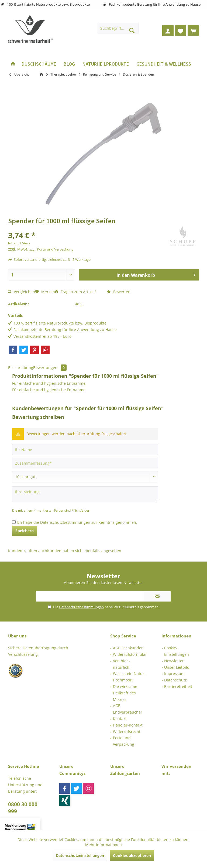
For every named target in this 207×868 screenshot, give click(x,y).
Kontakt (120, 719)
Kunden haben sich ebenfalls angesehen (84, 551)
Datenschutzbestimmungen (65, 522)
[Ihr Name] (85, 450)
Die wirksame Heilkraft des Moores (125, 693)
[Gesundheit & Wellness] (164, 64)
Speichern (25, 531)
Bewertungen (50, 368)
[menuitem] (193, 31)
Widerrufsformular (130, 654)
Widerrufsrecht (127, 732)
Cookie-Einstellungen (177, 651)
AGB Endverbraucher (128, 709)
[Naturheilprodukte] (106, 64)
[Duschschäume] (39, 64)
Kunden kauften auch (28, 551)
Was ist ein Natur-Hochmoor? (129, 677)
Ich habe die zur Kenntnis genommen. (77, 522)
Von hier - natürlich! (122, 664)
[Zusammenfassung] (85, 463)
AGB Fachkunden (128, 648)
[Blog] (69, 64)
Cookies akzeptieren (132, 855)
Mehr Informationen (103, 845)
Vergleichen (22, 292)
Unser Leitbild (177, 667)
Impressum (174, 673)
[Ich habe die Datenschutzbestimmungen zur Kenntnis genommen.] (14, 522)
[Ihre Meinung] (85, 494)
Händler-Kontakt (128, 725)
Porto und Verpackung (124, 741)
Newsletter (174, 661)
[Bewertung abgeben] (85, 477)
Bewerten (119, 292)
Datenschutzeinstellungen (80, 855)
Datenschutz (175, 680)
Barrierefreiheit (178, 686)
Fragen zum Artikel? (76, 292)
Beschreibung (21, 368)
